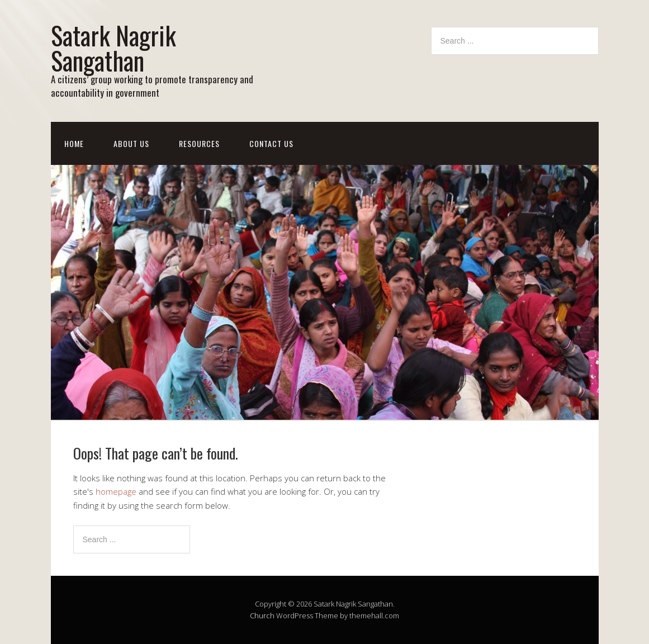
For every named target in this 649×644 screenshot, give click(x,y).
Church (262, 615)
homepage (116, 491)
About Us (131, 143)
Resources (199, 143)
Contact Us (271, 143)
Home (74, 143)
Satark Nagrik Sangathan (113, 48)
